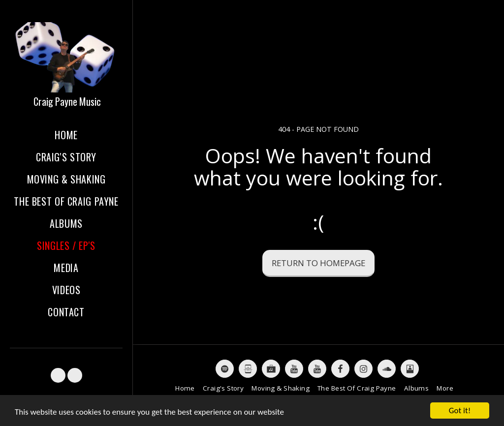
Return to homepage (318, 263)
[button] (58, 375)
